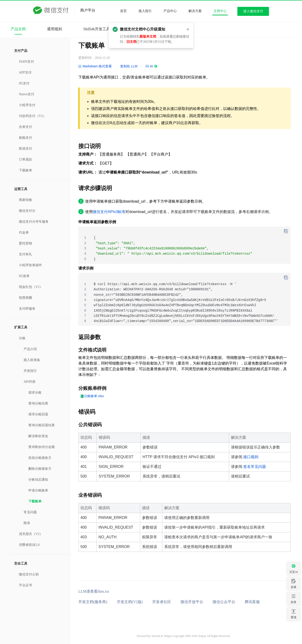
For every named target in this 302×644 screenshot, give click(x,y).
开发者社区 (162, 602)
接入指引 (145, 11)
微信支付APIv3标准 (109, 212)
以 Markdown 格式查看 (95, 66)
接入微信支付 (253, 11)
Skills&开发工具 (97, 29)
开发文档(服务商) (93, 602)
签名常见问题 (255, 467)
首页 (123, 11)
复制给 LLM (129, 66)
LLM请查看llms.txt (94, 591)
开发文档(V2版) (130, 602)
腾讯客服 (252, 602)
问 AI (152, 66)
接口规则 (251, 457)
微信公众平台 (224, 602)
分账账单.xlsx (94, 396)
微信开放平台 (192, 602)
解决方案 (195, 11)
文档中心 (220, 11)
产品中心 (170, 11)
